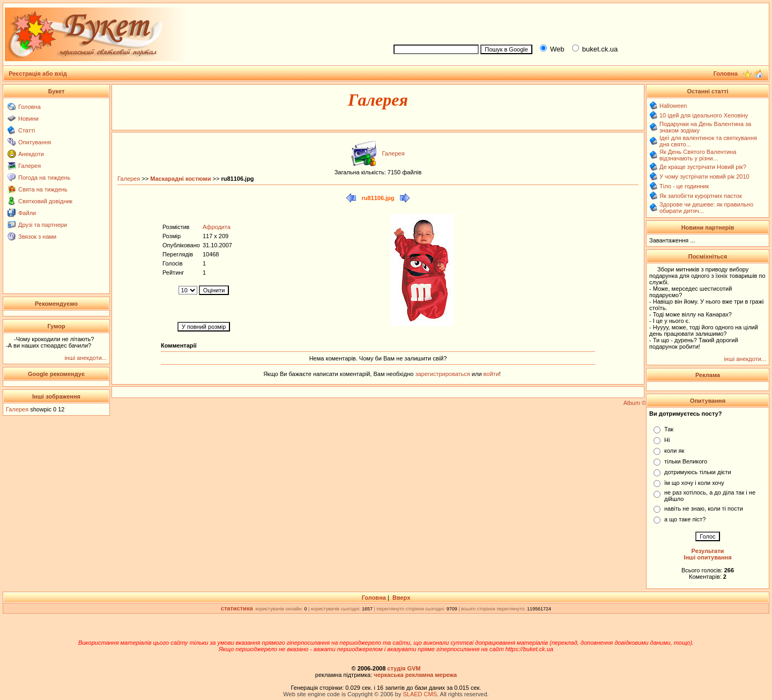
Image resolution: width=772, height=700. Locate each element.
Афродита (217, 227)
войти (491, 374)
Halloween (673, 106)
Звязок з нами (37, 237)
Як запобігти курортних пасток (701, 196)
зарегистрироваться (443, 374)
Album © (635, 403)
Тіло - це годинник (684, 186)
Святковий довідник (45, 201)
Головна (29, 107)
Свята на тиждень (43, 189)
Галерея (29, 166)
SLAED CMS (420, 694)
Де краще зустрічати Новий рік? (703, 167)
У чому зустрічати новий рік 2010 (704, 176)
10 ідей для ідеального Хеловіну (704, 115)
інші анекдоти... (86, 358)
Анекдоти (31, 154)
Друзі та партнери (43, 225)
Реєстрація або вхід (38, 73)
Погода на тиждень (44, 178)
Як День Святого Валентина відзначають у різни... (698, 155)
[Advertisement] (577, 22)
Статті (27, 130)
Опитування (35, 142)
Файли (27, 213)
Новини (28, 119)
